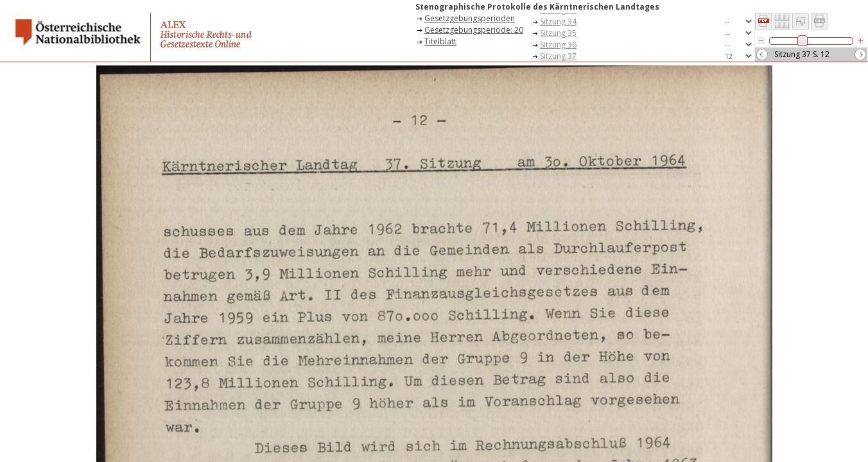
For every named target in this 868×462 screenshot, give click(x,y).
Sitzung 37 (558, 56)
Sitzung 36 (558, 45)
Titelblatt (440, 41)
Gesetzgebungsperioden (470, 18)
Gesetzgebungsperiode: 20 (474, 30)
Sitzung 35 (558, 33)
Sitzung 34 (558, 21)
